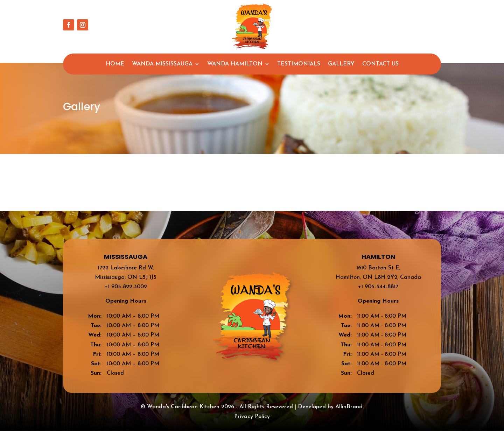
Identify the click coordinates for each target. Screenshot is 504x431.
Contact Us (380, 64)
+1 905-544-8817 (378, 287)
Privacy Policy (252, 417)
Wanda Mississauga (162, 64)
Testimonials (299, 64)
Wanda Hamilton (235, 64)
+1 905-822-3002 (126, 287)
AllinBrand (349, 407)
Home (115, 64)
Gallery (341, 64)
